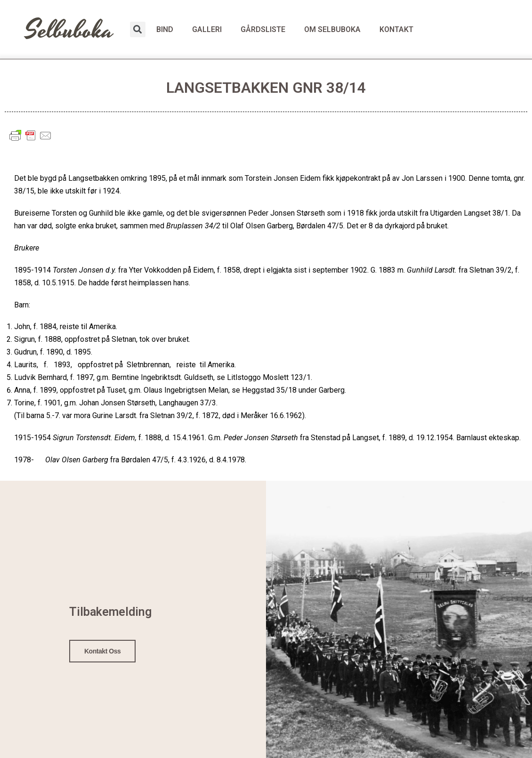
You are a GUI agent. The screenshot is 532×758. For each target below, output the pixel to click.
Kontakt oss (103, 650)
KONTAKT (396, 29)
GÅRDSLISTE (263, 29)
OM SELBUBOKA (332, 29)
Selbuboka (69, 30)
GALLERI (207, 29)
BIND (165, 29)
